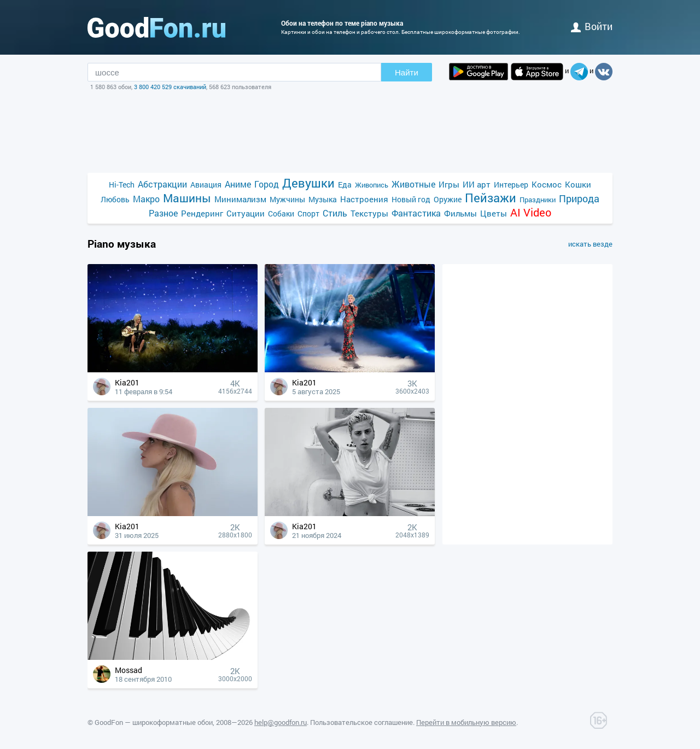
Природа (579, 199)
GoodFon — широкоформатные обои (154, 722)
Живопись (372, 185)
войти (592, 26)
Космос (547, 184)
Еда (345, 185)
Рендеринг (202, 213)
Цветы (494, 213)
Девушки (308, 183)
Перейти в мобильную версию (466, 722)
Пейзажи (491, 198)
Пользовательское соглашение (361, 722)
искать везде (590, 244)
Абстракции (162, 184)
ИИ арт (477, 184)
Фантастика (416, 213)
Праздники (538, 200)
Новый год (411, 199)
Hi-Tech (122, 185)
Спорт (308, 213)
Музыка (323, 199)
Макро (146, 199)
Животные (413, 184)
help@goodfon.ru (281, 722)
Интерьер (511, 185)
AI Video (531, 212)
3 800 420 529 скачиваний (170, 87)
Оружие (448, 199)
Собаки (281, 213)
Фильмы (460, 213)
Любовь (115, 199)
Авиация (206, 185)
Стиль (335, 213)
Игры (449, 184)
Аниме (238, 184)
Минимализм (240, 199)
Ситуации (246, 213)
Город (267, 184)
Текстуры (369, 213)
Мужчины (287, 199)
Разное (163, 213)
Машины (187, 198)
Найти (407, 72)
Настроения (364, 199)
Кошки (578, 184)
